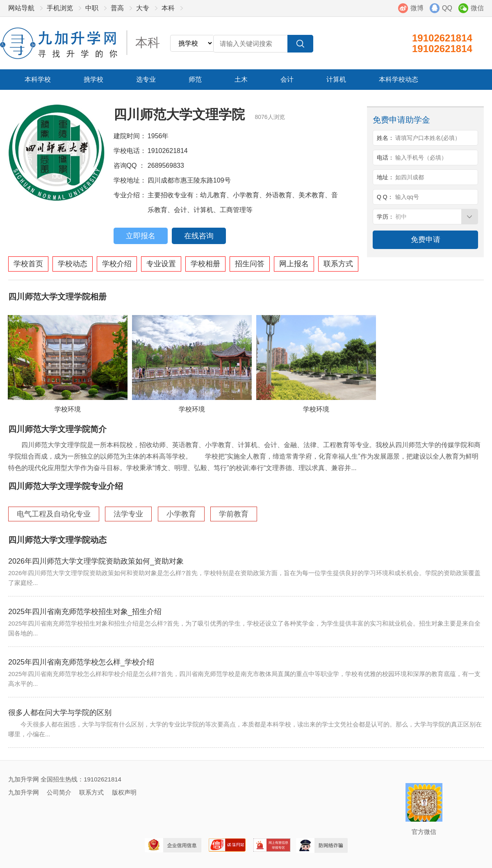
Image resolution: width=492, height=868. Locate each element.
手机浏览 (60, 8)
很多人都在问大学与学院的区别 (60, 713)
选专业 (146, 79)
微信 (477, 8)
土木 (241, 79)
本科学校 (38, 79)
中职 (92, 8)
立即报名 (141, 236)
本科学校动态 (399, 79)
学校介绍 (117, 264)
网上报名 (294, 264)
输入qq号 (407, 197)
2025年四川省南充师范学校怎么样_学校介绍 (81, 662)
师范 (195, 79)
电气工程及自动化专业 (54, 514)
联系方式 (338, 264)
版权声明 (124, 792)
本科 (168, 8)
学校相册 (205, 264)
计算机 (336, 79)
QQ (447, 8)
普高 (117, 8)
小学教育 (181, 514)
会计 (287, 79)
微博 (417, 8)
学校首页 (28, 264)
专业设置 (161, 264)
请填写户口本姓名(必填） (428, 138)
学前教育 (234, 514)
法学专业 (128, 514)
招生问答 (250, 264)
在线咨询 (199, 236)
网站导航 (21, 8)
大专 (143, 8)
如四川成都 (410, 177)
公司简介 (59, 792)
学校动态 (73, 264)
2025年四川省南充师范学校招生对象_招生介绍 (85, 612)
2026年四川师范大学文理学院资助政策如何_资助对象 (96, 561)
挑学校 (93, 79)
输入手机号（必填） (421, 158)
